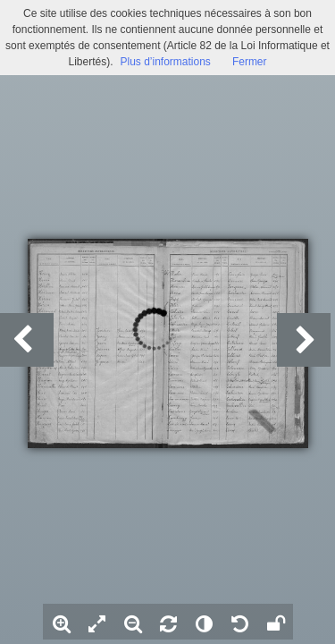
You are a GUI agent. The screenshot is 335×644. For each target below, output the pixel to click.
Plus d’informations (165, 62)
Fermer (250, 62)
